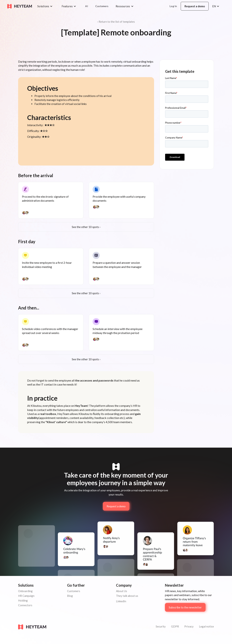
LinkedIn (121, 601)
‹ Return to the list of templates (116, 22)
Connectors (25, 605)
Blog (70, 596)
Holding (23, 600)
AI (87, 6)
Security (161, 626)
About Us (122, 591)
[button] (46, 6)
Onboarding (25, 591)
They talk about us (127, 596)
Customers (102, 6)
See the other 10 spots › (86, 227)
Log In (173, 6)
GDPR (175, 626)
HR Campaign (26, 596)
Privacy (189, 626)
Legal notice (206, 626)
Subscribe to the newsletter (185, 607)
